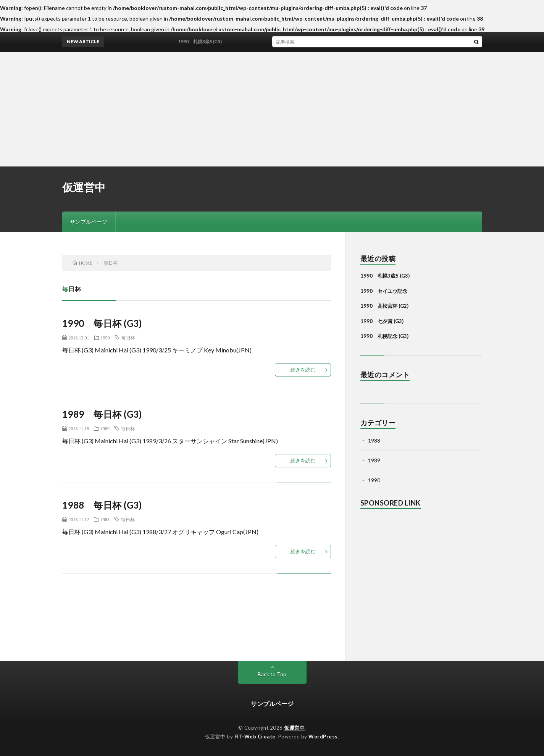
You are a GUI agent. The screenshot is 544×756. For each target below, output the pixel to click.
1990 (105, 338)
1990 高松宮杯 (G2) (384, 306)
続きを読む (303, 370)
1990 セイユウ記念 (384, 291)
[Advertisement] (272, 109)
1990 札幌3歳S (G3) (203, 41)
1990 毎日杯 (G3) (102, 323)
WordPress (323, 737)
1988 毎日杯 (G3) (102, 505)
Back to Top (272, 674)
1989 (105, 428)
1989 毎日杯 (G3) (102, 414)
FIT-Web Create (255, 737)
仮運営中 (84, 187)
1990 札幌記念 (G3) (384, 336)
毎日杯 (128, 338)
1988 (105, 519)
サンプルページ (89, 222)
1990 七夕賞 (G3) (382, 321)
